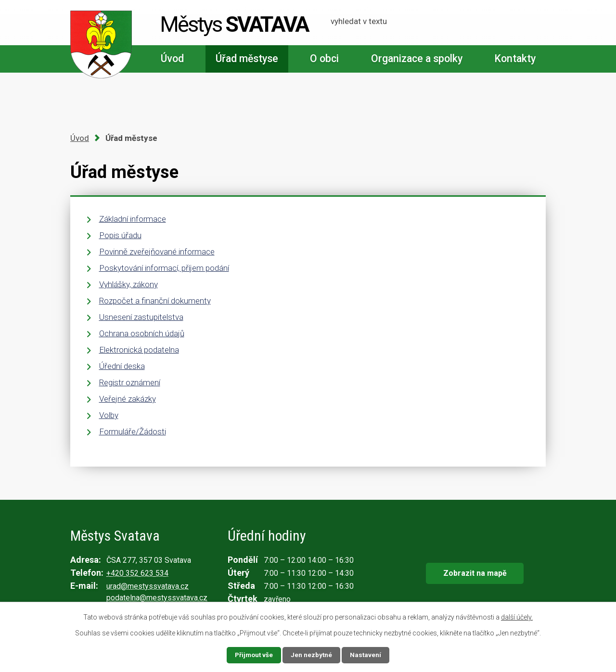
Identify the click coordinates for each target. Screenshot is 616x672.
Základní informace (133, 219)
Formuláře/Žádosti (133, 431)
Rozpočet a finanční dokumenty (155, 301)
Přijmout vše (253, 655)
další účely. (517, 617)
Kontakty (515, 58)
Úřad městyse (247, 58)
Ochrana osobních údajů (142, 333)
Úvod (172, 58)
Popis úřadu (120, 235)
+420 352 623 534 (137, 573)
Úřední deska (122, 366)
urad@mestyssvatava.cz (148, 586)
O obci (324, 58)
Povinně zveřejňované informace (157, 252)
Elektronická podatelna (139, 350)
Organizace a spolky (417, 58)
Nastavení (367, 655)
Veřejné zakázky (128, 399)
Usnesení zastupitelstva (141, 317)
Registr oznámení (130, 382)
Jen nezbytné (312, 655)
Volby (109, 415)
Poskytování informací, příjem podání (164, 268)
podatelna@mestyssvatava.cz (157, 598)
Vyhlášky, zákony (128, 284)
